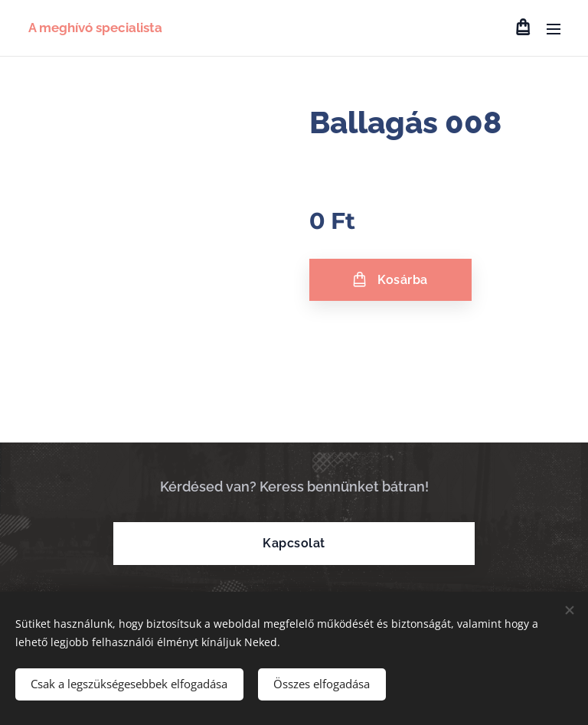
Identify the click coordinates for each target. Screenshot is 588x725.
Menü (554, 29)
